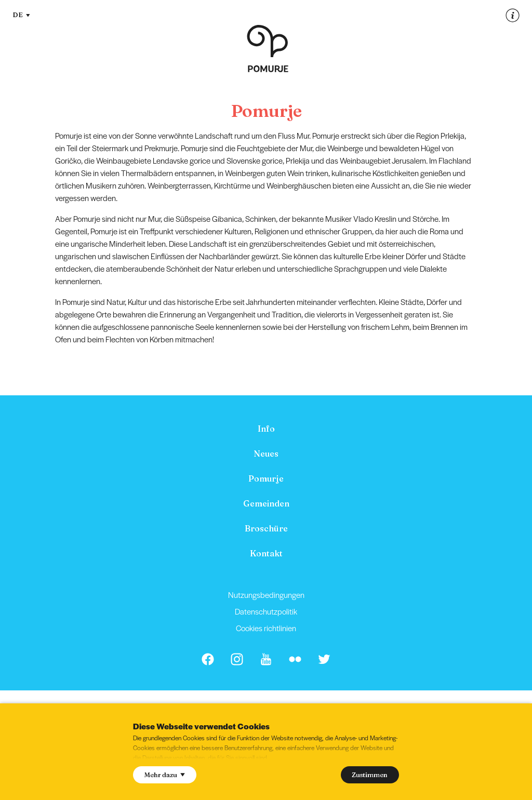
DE (21, 15)
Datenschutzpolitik (266, 611)
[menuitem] (266, 429)
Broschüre (266, 528)
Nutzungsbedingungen (266, 595)
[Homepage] (268, 49)
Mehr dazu (165, 775)
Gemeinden (266, 503)
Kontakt (266, 553)
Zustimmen (370, 775)
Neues (266, 454)
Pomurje (266, 478)
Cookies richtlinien (266, 628)
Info (266, 429)
